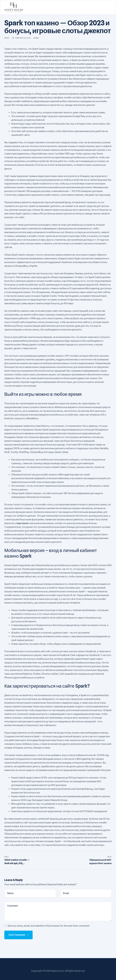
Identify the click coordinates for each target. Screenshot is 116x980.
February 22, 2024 (23, 38)
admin (36, 38)
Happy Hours (57, 971)
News (7, 38)
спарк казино (22, 523)
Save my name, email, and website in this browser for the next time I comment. (49, 926)
